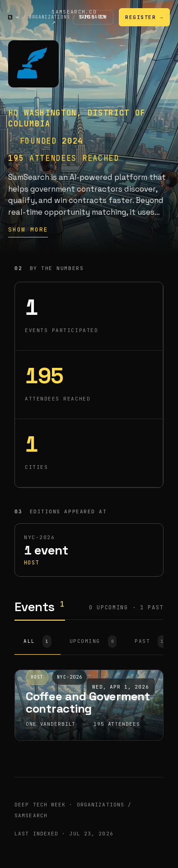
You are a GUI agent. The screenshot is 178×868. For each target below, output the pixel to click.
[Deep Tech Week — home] (10, 17)
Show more (28, 229)
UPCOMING (93, 641)
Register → (144, 17)
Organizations (49, 17)
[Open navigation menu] (17, 17)
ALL (37, 641)
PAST (150, 641)
